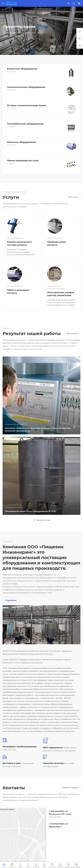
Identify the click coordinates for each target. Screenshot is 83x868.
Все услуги (74, 197)
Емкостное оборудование (22, 69)
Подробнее (11, 600)
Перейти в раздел (71, 788)
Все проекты (74, 333)
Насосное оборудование (22, 142)
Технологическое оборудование (26, 87)
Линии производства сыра (23, 160)
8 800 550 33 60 (55, 817)
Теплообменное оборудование (25, 124)
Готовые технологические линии (26, 105)
